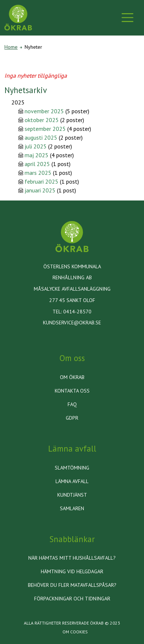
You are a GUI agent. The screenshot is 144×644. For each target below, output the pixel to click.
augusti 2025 (41, 137)
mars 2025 (38, 173)
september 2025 (45, 129)
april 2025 (37, 164)
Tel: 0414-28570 (72, 312)
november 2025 (44, 111)
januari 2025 (40, 190)
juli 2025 (36, 146)
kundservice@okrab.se (72, 323)
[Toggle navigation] (127, 18)
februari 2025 (42, 181)
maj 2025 (37, 155)
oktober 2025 (42, 120)
